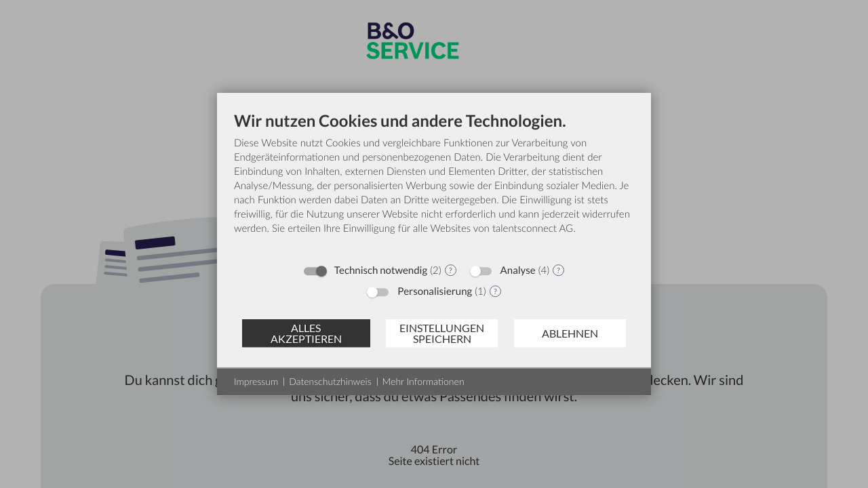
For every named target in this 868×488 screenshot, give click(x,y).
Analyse (518, 270)
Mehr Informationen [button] (423, 381)
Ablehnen (570, 333)
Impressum (256, 381)
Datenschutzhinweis (330, 381)
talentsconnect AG (533, 228)
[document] (434, 183)
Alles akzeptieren (306, 333)
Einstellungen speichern (442, 333)
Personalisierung (435, 291)
